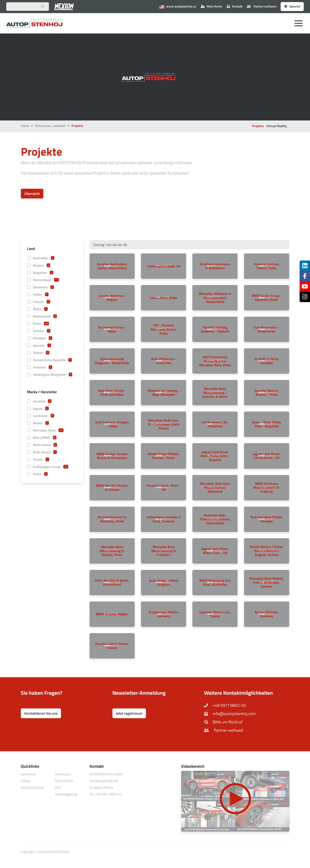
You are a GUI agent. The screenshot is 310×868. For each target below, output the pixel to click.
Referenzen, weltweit (50, 126)
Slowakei (43, 338)
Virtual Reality (277, 126)
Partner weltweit (262, 6)
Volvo (40, 474)
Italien (41, 294)
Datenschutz (64, 781)
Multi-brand (45, 445)
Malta (40, 309)
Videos (25, 781)
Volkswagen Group (51, 467)
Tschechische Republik (52, 360)
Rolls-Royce (45, 452)
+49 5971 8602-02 (225, 705)
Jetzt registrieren (129, 713)
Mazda (41, 423)
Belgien (42, 265)
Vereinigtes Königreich (53, 374)
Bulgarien (43, 273)
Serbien (42, 331)
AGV (58, 787)
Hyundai (42, 401)
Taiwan (41, 353)
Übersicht (32, 194)
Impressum (63, 774)
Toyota (41, 459)
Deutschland (46, 280)
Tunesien (43, 367)
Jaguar (41, 408)
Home (25, 126)
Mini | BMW (45, 438)
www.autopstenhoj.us (178, 6)
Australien (44, 258)
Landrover (44, 416)
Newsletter (29, 774)
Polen (41, 324)
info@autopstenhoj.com (230, 714)
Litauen (42, 302)
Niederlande (45, 316)
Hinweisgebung (66, 794)
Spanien (42, 345)
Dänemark (43, 287)
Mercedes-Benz (48, 430)
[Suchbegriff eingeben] (28, 7)
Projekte (258, 126)
